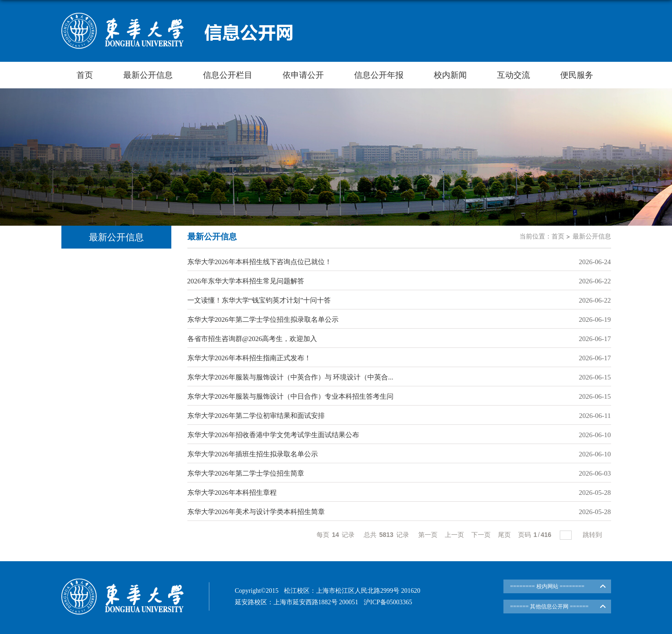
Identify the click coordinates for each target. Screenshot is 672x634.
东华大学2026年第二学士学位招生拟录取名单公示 (263, 320)
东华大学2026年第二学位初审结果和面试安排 (256, 416)
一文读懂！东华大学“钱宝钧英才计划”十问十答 (259, 300)
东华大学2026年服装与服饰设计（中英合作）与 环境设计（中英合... (290, 377)
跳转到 (593, 535)
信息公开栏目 (228, 75)
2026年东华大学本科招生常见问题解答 (246, 281)
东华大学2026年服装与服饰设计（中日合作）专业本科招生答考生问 (290, 396)
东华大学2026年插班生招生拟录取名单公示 (253, 454)
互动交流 (514, 75)
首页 (85, 75)
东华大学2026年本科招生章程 (232, 493)
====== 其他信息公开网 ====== (549, 607)
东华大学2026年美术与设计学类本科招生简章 (256, 512)
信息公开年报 (379, 75)
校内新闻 (450, 75)
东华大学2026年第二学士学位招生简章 (246, 473)
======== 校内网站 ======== (547, 586)
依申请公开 (303, 75)
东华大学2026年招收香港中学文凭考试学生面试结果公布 (273, 435)
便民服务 (577, 75)
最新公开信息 (148, 75)
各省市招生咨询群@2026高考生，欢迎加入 (252, 339)
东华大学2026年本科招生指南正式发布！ (249, 358)
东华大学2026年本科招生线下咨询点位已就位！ (260, 262)
